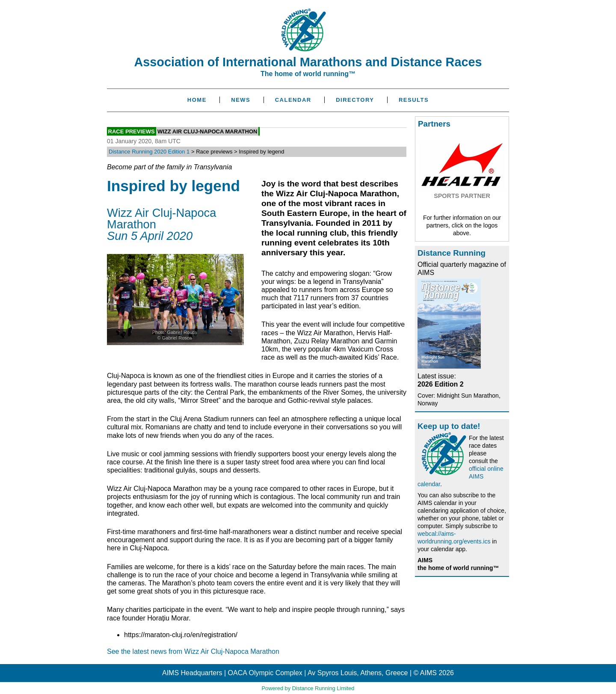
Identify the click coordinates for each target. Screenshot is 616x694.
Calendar (293, 100)
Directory (355, 100)
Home (197, 100)
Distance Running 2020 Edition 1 (149, 152)
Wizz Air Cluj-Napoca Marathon (207, 131)
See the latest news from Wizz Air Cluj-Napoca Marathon (193, 651)
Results (414, 100)
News (241, 100)
